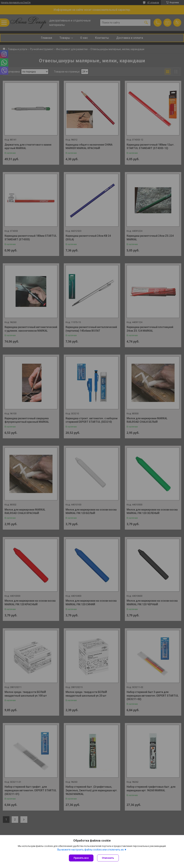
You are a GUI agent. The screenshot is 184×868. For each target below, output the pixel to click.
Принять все (81, 858)
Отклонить (108, 858)
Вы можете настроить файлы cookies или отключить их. (91, 850)
